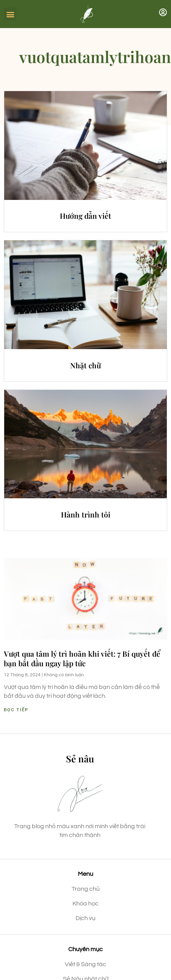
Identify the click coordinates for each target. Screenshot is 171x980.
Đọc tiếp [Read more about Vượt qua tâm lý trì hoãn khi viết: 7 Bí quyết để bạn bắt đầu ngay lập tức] (16, 710)
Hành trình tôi (86, 514)
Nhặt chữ (85, 365)
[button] (10, 14)
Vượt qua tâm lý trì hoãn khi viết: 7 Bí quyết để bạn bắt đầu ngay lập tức (82, 658)
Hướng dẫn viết (85, 216)
